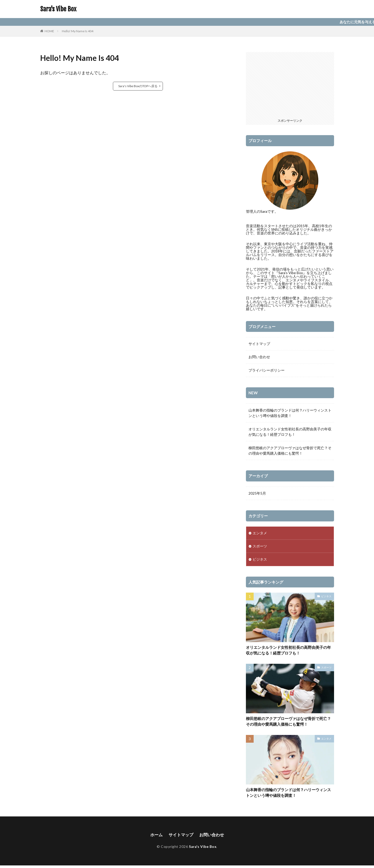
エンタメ (260, 534)
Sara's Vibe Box (58, 9)
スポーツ (260, 547)
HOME (49, 31)
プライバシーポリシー (267, 371)
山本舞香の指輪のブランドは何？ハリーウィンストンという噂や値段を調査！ (290, 414)
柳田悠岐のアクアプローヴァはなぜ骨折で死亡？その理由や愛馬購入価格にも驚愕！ (290, 451)
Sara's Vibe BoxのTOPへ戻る (138, 86)
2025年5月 (257, 494)
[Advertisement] (290, 84)
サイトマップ (259, 344)
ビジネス (260, 561)
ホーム (156, 837)
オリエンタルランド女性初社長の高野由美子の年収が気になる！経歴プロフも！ (290, 432)
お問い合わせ (259, 357)
